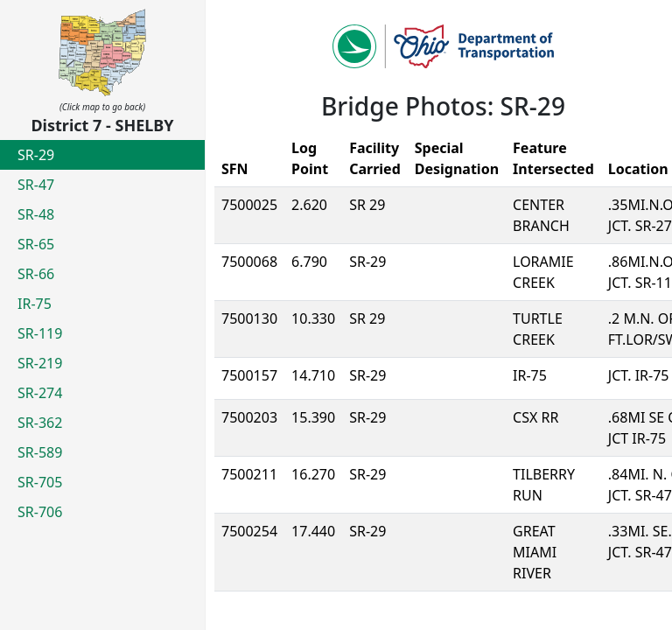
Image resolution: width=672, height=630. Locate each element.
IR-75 (35, 304)
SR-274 (40, 393)
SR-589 (40, 452)
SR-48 (36, 214)
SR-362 (40, 423)
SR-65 (36, 244)
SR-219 (40, 363)
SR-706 (40, 512)
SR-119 (40, 333)
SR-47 (36, 185)
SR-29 (36, 155)
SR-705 (40, 482)
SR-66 (36, 274)
